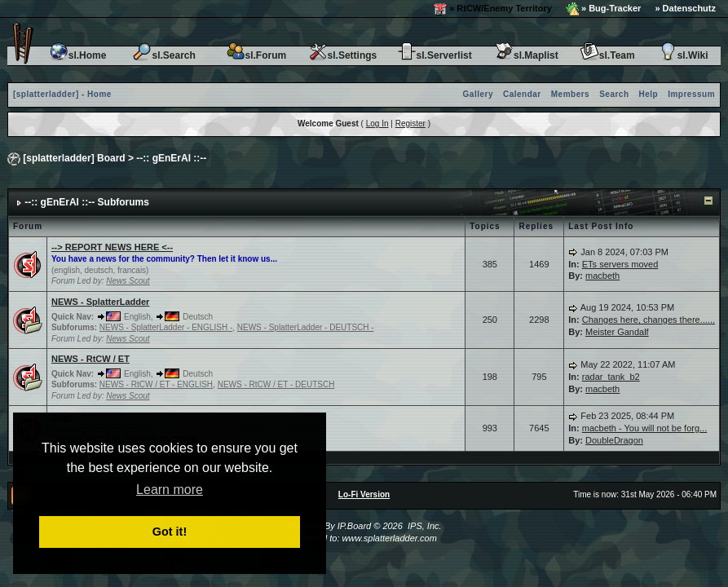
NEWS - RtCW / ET (90, 359)
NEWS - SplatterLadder (100, 302)
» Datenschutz (685, 8)
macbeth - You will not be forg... (644, 428)
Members (570, 94)
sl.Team (607, 55)
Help (649, 94)
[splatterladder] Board (74, 158)
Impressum (691, 94)
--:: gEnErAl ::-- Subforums (87, 202)
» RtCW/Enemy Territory (493, 9)
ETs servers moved (620, 264)
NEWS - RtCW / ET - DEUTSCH (276, 384)
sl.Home (78, 55)
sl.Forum (256, 55)
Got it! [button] (170, 532)
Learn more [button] (170, 490)
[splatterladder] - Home (62, 94)
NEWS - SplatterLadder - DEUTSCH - (306, 327)
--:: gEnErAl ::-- (171, 158)
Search (614, 94)
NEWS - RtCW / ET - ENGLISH (156, 384)
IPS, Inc (424, 526)
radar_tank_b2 (611, 377)
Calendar (522, 94)
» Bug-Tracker (603, 9)
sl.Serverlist (435, 55)
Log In (377, 124)
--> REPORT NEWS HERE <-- (112, 247)
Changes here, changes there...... (649, 320)
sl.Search (163, 55)
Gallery (478, 94)
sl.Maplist (526, 55)
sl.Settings (343, 55)
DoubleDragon (614, 440)
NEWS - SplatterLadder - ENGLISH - (166, 327)
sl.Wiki (683, 55)
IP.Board (354, 526)
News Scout (128, 281)
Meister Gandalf (617, 332)
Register (410, 124)
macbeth (602, 276)
